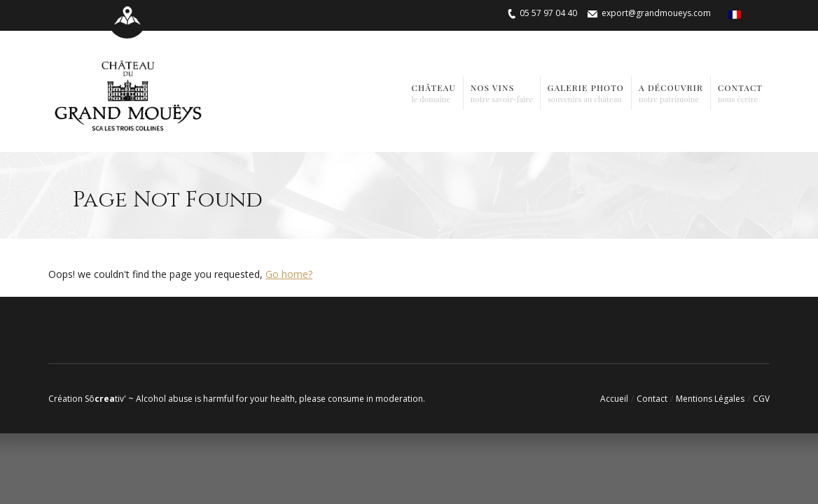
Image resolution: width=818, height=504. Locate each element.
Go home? (289, 274)
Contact (652, 399)
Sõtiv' (105, 399)
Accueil (614, 399)
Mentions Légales (710, 399)
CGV (761, 399)
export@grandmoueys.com (656, 13)
